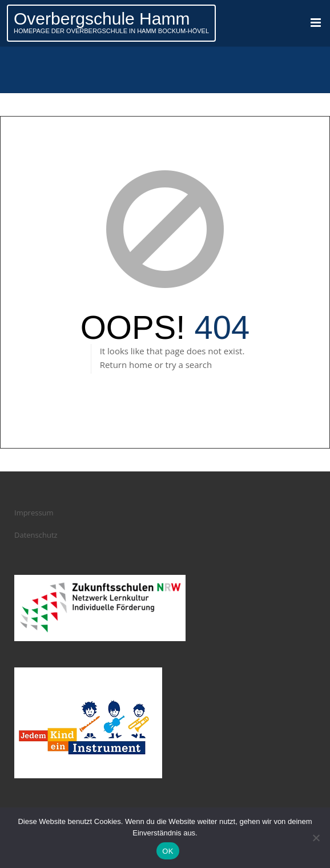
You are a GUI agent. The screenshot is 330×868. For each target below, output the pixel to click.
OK (168, 851)
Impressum (34, 513)
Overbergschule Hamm (102, 19)
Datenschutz (36, 535)
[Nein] (316, 838)
